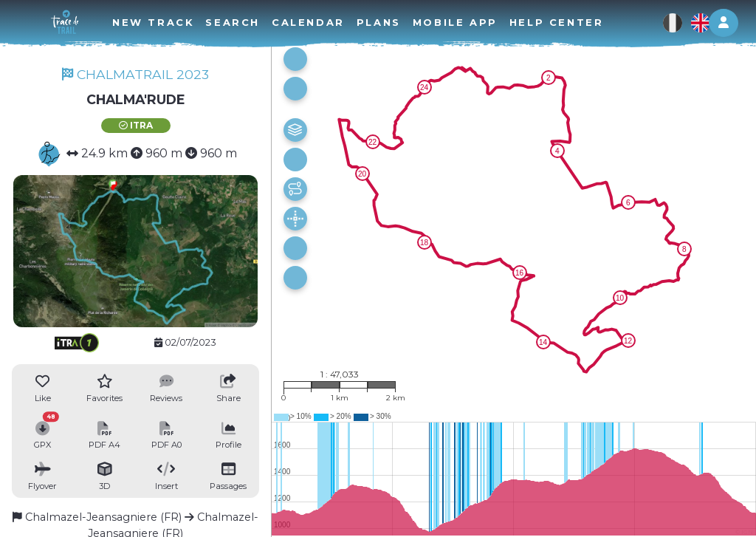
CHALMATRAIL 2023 (135, 74)
